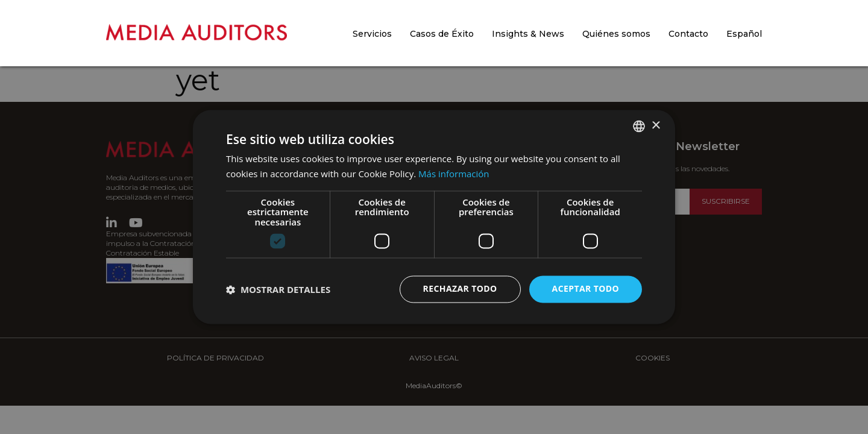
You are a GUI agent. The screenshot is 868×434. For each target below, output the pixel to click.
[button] (278, 289)
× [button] (656, 126)
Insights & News (528, 34)
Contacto (688, 34)
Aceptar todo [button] (586, 289)
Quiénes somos (616, 34)
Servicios (372, 34)
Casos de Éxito (442, 34)
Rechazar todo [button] (460, 289)
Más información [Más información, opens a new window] (454, 174)
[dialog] (434, 217)
